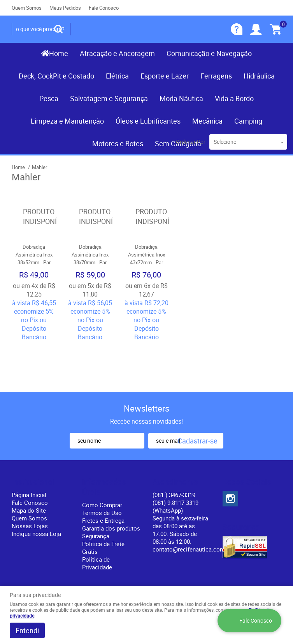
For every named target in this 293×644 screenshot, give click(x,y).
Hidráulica (259, 76)
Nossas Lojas (30, 483)
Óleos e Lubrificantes (148, 121)
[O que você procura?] (58, 29)
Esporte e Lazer (165, 76)
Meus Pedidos (65, 8)
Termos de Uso (102, 470)
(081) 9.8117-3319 (175, 464)
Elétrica (117, 76)
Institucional (33, 439)
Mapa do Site (29, 468)
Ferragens (216, 76)
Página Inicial (29, 452)
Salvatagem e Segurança (109, 98)
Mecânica (207, 121)
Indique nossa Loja (36, 491)
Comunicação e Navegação (209, 53)
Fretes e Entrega (103, 478)
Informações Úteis (104, 444)
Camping (248, 121)
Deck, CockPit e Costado (56, 76)
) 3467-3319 (174, 452)
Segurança (96, 493)
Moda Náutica (181, 98)
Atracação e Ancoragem (117, 53)
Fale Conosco (104, 8)
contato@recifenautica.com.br (192, 506)
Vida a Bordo (234, 98)
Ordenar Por (191, 142)
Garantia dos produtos (111, 485)
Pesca (49, 98)
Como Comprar (102, 462)
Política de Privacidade (97, 520)
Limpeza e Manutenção (67, 121)
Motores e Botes (118, 143)
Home (59, 53)
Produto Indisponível (34, 217)
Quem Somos (27, 8)
